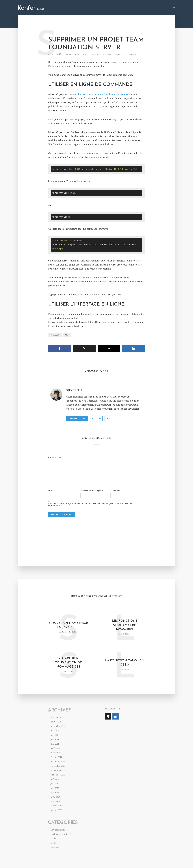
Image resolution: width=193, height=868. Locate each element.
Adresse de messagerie (92, 490)
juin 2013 (55, 788)
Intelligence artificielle (61, 834)
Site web (116, 490)
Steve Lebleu (57, 54)
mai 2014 (55, 744)
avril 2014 (55, 748)
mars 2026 (56, 717)
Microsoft (55, 335)
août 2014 (55, 731)
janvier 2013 (56, 810)
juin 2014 (55, 739)
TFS (67, 335)
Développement (77, 54)
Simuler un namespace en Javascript (68, 625)
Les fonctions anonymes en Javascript (125, 625)
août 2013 (55, 779)
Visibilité (55, 848)
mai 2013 (55, 792)
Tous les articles (77, 419)
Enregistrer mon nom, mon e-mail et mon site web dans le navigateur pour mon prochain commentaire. (91, 505)
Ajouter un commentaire (126, 54)
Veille (53, 843)
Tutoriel (54, 839)
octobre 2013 (57, 770)
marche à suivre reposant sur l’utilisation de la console (101, 95)
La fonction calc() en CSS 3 (125, 663)
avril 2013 (55, 797)
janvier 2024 (56, 722)
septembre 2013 (58, 775)
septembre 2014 (58, 726)
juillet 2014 (55, 735)
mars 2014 (55, 753)
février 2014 (56, 757)
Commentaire (55, 457)
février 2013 (56, 806)
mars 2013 (55, 801)
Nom (51, 490)
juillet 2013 (55, 784)
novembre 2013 (58, 766)
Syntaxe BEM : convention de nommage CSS (68, 663)
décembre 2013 (58, 762)
